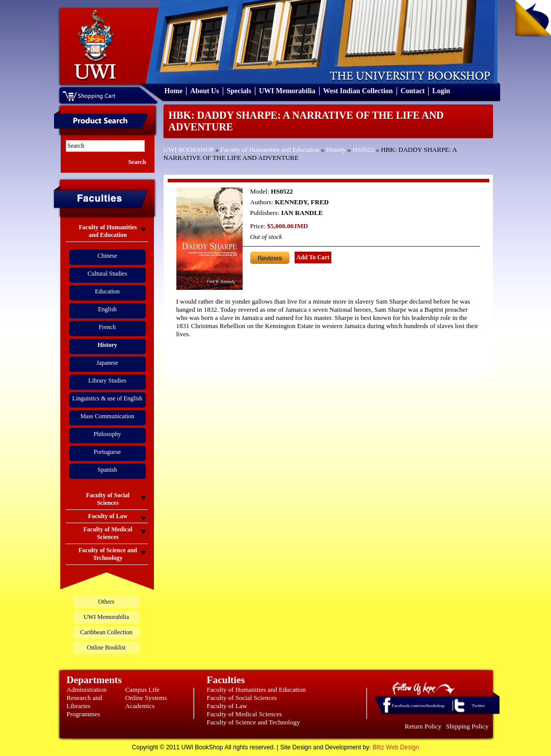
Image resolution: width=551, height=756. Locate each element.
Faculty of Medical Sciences (245, 714)
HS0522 (364, 150)
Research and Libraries (85, 702)
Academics (140, 706)
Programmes (84, 714)
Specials (239, 91)
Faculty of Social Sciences (242, 698)
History (336, 150)
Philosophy (107, 434)
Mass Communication (108, 416)
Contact (413, 91)
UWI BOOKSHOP (189, 150)
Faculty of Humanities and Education (270, 150)
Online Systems (146, 698)
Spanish (107, 470)
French (107, 327)
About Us (204, 91)
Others (107, 602)
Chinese (107, 256)
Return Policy (423, 726)
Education (107, 291)
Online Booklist (106, 647)
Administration (87, 690)
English (107, 309)
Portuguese (107, 452)
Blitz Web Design (396, 747)
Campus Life (143, 690)
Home (174, 91)
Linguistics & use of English (107, 398)
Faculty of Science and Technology (254, 722)
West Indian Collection (358, 91)
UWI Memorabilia (287, 91)
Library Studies (107, 381)
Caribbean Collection (106, 632)
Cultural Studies (108, 274)
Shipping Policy (467, 726)
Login (441, 91)
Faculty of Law (227, 706)
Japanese (107, 363)
